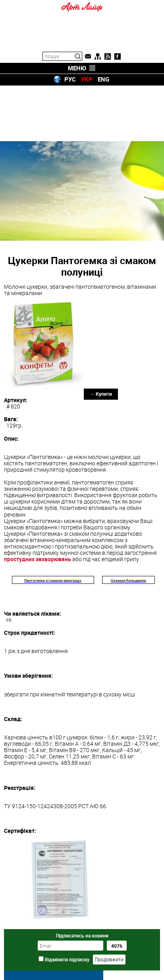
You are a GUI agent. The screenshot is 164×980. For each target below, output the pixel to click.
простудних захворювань (38, 503)
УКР (87, 79)
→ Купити (101, 338)
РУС (70, 79)
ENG (103, 79)
